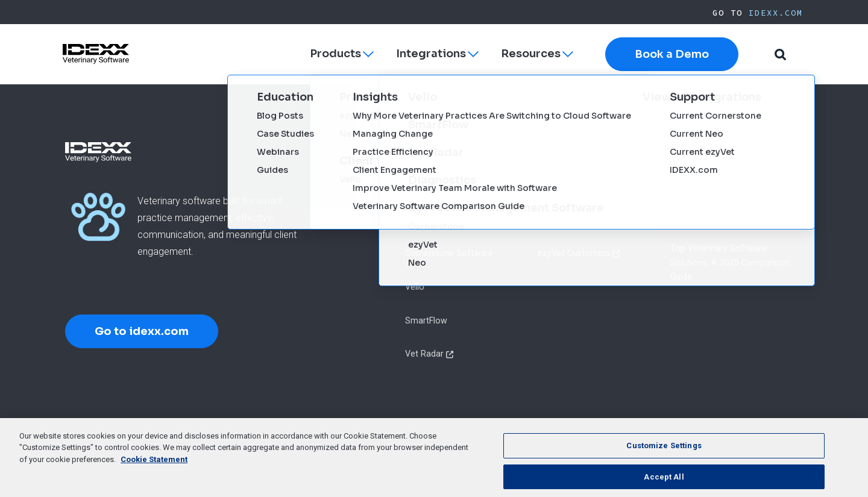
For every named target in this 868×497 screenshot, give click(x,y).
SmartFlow (426, 320)
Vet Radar (424, 354)
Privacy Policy (335, 431)
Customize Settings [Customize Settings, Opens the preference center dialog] (664, 459)
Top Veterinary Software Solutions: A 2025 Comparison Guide (730, 262)
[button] (780, 55)
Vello (415, 287)
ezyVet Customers (574, 253)
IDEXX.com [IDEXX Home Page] (776, 13)
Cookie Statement (471, 431)
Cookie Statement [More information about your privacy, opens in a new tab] (154, 473)
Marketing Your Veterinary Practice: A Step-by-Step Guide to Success (736, 200)
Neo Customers (568, 220)
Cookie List (539, 431)
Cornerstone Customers (585, 186)
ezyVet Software (438, 186)
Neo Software (432, 220)
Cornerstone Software (449, 253)
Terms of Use (399, 431)
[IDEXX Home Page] (96, 54)
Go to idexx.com (142, 331)
